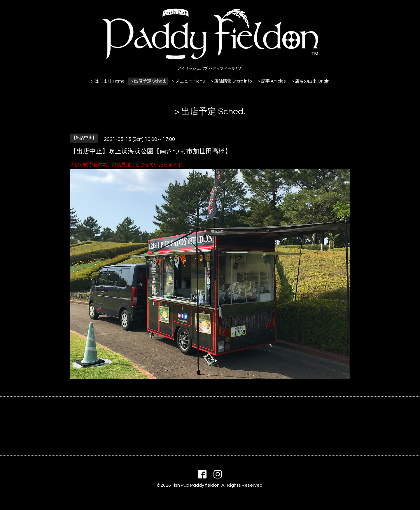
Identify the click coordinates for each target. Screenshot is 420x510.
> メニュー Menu (188, 81)
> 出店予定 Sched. (148, 81)
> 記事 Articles (272, 81)
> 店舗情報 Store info (231, 81)
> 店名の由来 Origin (310, 81)
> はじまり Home (108, 81)
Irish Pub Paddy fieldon (196, 485)
